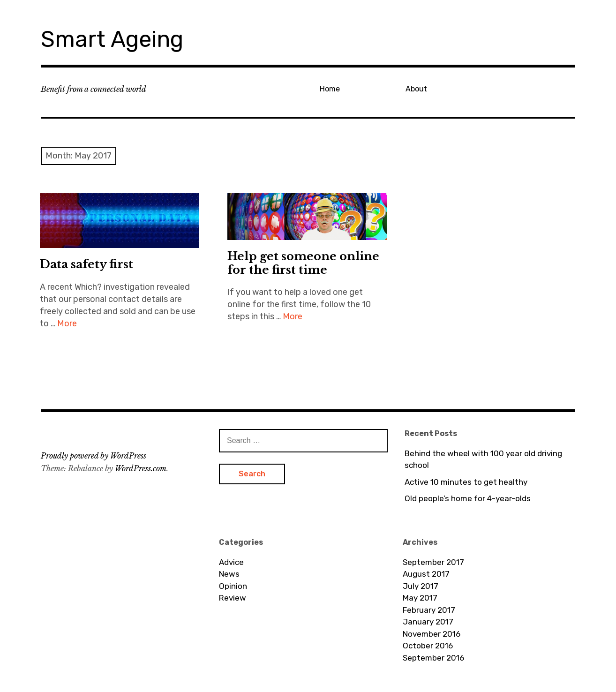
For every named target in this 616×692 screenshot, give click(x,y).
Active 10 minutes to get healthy (466, 482)
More (67, 323)
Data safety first (86, 264)
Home (330, 89)
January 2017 (428, 622)
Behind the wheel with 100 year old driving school (483, 459)
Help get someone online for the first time (303, 263)
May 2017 (420, 598)
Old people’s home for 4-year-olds (468, 498)
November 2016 (432, 634)
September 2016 (433, 658)
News (229, 574)
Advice (231, 562)
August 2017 (426, 574)
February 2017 (429, 610)
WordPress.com (141, 468)
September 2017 (433, 562)
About (416, 89)
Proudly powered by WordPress (94, 456)
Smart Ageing (112, 39)
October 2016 (428, 646)
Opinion (233, 586)
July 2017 (421, 586)
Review (233, 598)
